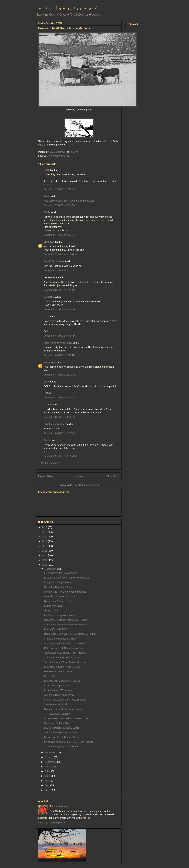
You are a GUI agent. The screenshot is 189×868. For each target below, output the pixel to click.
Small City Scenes (54, 261)
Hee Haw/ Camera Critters (58, 672)
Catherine (49, 297)
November (51, 752)
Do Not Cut (50, 676)
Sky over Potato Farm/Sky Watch (62, 728)
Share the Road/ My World (58, 587)
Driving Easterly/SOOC (56, 629)
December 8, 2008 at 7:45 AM (59, 336)
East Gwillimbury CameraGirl (67, 9)
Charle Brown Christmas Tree (60, 639)
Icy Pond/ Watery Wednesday (60, 615)
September (51, 762)
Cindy (47, 212)
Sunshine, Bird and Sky (57, 723)
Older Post (113, 476)
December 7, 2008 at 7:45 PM (59, 189)
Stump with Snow (53, 606)
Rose (46, 170)
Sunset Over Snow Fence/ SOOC (62, 667)
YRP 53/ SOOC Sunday (57, 714)
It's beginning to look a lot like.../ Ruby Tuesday (69, 742)
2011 (45, 551)
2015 (45, 532)
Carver (47, 405)
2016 (45, 527)
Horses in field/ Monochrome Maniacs (64, 709)
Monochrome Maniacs (58, 156)
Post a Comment (50, 463)
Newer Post (46, 476)
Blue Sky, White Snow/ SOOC (60, 596)
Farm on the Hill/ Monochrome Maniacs (65, 592)
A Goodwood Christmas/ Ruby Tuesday (65, 653)
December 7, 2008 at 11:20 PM (60, 254)
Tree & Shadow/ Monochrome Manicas (65, 662)
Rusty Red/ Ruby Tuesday (58, 582)
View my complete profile (51, 822)
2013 (45, 541)
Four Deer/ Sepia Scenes (58, 686)
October (49, 757)
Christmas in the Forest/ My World (62, 657)
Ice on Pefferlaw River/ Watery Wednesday (67, 578)
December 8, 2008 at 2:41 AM (59, 290)
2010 (45, 555)
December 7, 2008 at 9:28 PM (59, 235)
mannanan (50, 362)
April (47, 785)
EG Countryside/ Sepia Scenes (61, 573)
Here (67, 230)
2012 (45, 546)
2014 (45, 537)
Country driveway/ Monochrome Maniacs (66, 625)
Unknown (49, 242)
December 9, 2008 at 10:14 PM (60, 456)
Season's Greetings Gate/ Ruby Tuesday (66, 620)
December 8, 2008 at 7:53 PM (59, 433)
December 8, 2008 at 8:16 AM (59, 355)
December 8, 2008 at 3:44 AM (59, 309)
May (47, 781)
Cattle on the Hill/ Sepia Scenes (61, 733)
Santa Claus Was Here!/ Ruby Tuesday (65, 700)
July (47, 771)
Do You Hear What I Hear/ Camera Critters (67, 718)
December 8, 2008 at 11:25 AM (60, 375)
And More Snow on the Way (59, 695)
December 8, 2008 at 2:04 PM (59, 398)
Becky (47, 440)
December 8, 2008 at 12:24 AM (60, 270)
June (48, 776)
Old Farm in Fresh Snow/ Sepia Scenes (65, 648)
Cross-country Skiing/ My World (61, 747)
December (51, 569)
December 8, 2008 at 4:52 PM (59, 417)
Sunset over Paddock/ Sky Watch (62, 681)
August (49, 767)
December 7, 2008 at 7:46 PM (59, 205)
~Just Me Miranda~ (54, 424)
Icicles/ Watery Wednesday (59, 690)
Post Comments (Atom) (86, 485)
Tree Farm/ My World (55, 704)
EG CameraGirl (61, 807)
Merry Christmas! (53, 611)
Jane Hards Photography (58, 343)
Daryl (47, 382)
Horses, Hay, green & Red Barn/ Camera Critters (70, 634)
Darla (47, 316)
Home (79, 476)
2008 (45, 565)
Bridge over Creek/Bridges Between (63, 737)
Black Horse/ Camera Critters (60, 601)
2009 (45, 560)
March (48, 790)
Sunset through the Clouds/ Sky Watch (65, 643)
